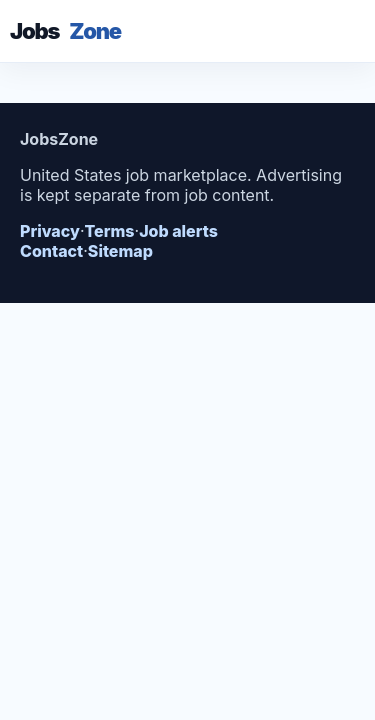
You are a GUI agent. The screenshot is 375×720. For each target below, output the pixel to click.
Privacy (50, 231)
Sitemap (120, 251)
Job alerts (178, 231)
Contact (51, 251)
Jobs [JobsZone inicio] (65, 31)
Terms (110, 231)
